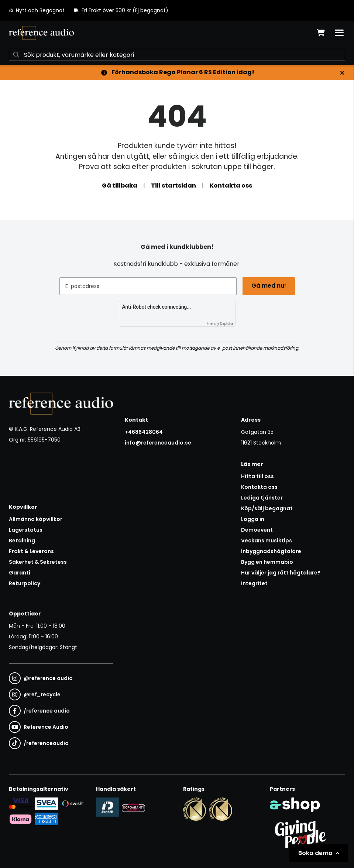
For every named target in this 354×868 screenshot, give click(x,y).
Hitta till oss (257, 476)
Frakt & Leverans (31, 551)
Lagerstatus (26, 530)
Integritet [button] (254, 583)
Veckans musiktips (267, 541)
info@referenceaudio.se (158, 443)
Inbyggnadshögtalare (271, 551)
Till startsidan (173, 186)
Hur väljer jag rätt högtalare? (281, 573)
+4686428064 (144, 432)
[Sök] (177, 55)
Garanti (20, 573)
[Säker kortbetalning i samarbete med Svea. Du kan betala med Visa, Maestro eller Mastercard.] (20, 803)
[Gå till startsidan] (41, 33)
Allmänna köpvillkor (36, 519)
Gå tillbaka (120, 186)
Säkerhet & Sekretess (38, 562)
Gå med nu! (269, 286)
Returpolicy (25, 583)
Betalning (22, 541)
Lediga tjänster (262, 498)
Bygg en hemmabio (267, 562)
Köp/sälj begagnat (267, 508)
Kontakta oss (231, 186)
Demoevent (257, 530)
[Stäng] (342, 73)
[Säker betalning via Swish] (73, 804)
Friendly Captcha (220, 324)
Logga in (253, 519)
